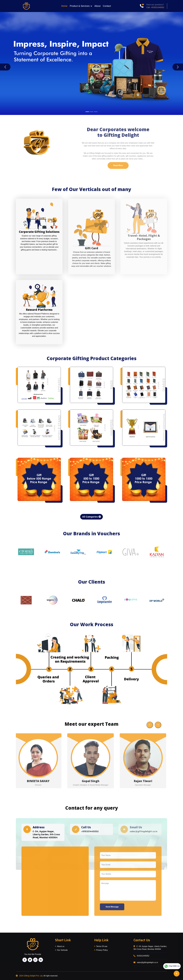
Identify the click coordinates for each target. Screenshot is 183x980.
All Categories (91, 517)
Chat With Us (172, 966)
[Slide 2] (91, 112)
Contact (107, 6)
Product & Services (80, 6)
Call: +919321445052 (155, 7)
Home (64, 6)
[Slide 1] (87, 112)
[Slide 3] (96, 112)
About (97, 6)
